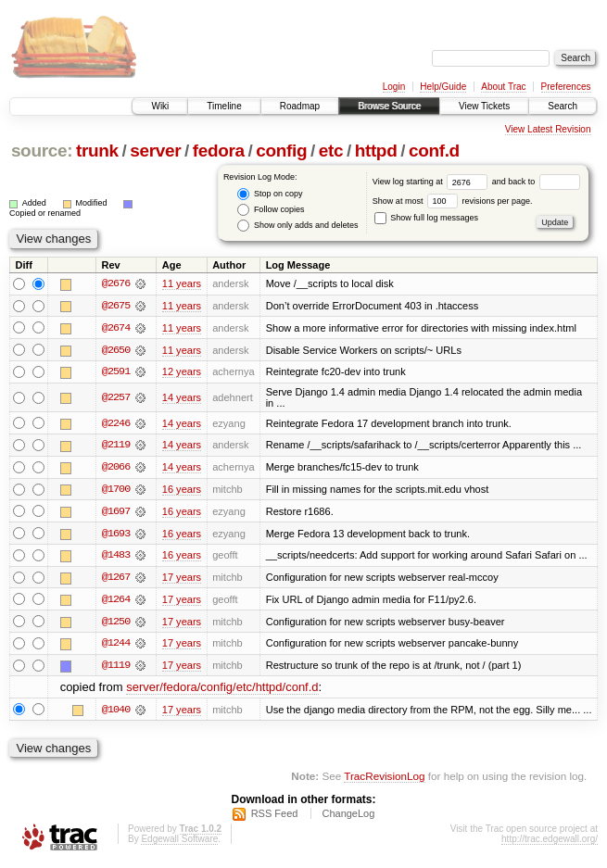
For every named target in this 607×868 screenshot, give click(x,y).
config (281, 151)
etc (331, 151)
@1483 (116, 558)
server (155, 151)
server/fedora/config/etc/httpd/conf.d (222, 691)
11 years (182, 283)
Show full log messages (426, 218)
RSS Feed (275, 817)
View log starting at (432, 182)
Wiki (160, 106)
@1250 (116, 624)
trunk (97, 151)
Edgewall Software (179, 843)
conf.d (434, 151)
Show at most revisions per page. (453, 201)
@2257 (116, 398)
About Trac (503, 87)
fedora (219, 151)
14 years (182, 398)
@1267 (116, 580)
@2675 (116, 306)
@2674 (116, 328)
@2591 (116, 372)
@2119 (116, 447)
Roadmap (300, 106)
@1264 (116, 602)
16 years (182, 491)
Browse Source (389, 106)
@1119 (116, 669)
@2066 (116, 469)
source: (42, 151)
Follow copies (271, 210)
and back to (536, 182)
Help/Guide (443, 87)
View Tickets (484, 106)
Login (394, 87)
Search (563, 106)
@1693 (116, 535)
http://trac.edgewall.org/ (550, 843)
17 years (182, 580)
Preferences (566, 87)
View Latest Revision (548, 129)
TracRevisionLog (384, 780)
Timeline (224, 106)
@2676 (116, 283)
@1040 (116, 713)
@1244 (116, 647)
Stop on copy (270, 194)
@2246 (116, 424)
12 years (182, 372)
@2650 (116, 350)
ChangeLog (348, 817)
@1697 (116, 513)
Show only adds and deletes (297, 226)
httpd (376, 151)
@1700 (116, 491)
